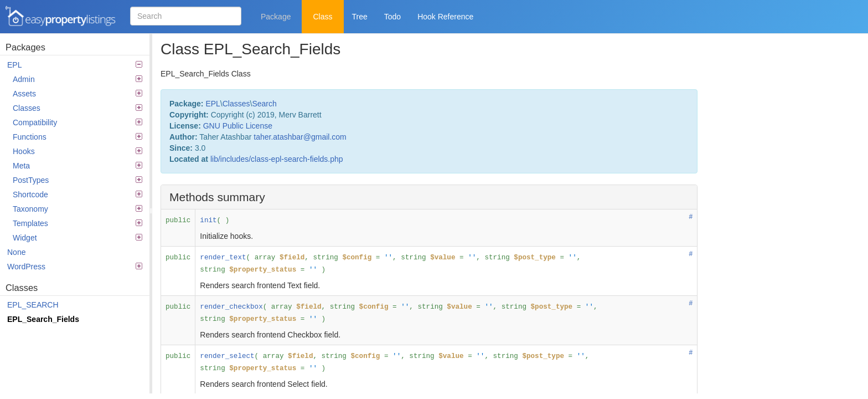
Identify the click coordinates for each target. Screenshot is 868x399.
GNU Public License (238, 126)
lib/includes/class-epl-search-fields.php (277, 159)
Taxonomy (77, 209)
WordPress (75, 267)
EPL (75, 65)
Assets (77, 94)
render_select (227, 356)
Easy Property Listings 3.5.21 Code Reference (61, 17)
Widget (77, 238)
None (16, 252)
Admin (77, 79)
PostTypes (77, 180)
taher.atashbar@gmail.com (300, 137)
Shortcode (77, 195)
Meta (77, 166)
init (208, 221)
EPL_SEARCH (33, 305)
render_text (223, 258)
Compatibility (77, 122)
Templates (77, 223)
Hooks (77, 151)
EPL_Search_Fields (43, 319)
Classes (77, 108)
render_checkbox (231, 307)
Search (264, 104)
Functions (77, 137)
